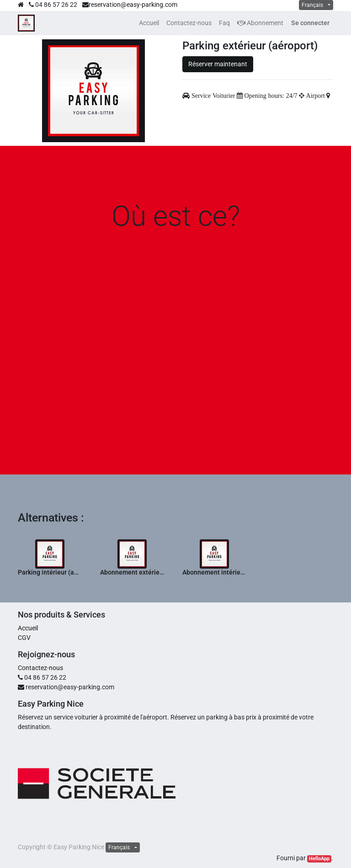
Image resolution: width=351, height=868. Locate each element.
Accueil (28, 628)
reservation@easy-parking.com (133, 5)
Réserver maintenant (218, 64)
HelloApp (319, 859)
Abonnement (260, 23)
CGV (24, 638)
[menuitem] (149, 23)
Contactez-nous (40, 668)
